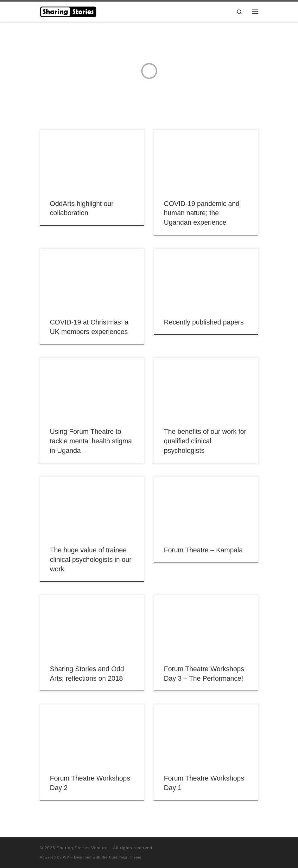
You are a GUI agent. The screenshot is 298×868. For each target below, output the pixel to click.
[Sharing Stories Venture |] (69, 11)
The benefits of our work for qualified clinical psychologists (205, 441)
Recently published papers (204, 322)
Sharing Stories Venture (82, 848)
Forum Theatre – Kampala (203, 550)
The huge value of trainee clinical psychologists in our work (91, 560)
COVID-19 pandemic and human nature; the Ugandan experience (202, 213)
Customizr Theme (125, 857)
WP (66, 857)
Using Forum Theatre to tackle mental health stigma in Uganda (91, 441)
